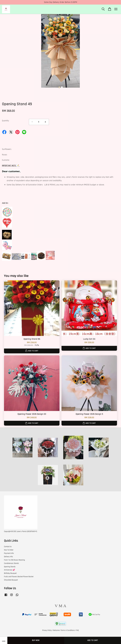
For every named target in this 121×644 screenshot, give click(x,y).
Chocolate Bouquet (11, 580)
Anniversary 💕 (9, 570)
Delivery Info (8, 557)
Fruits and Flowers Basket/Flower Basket (19, 577)
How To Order (9, 550)
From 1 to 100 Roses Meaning (14, 560)
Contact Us (8, 547)
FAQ (77, 630)
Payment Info (9, 553)
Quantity (5, 121)
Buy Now (36, 640)
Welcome (56, 630)
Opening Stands (10, 567)
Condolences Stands (11, 563)
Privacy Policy (47, 630)
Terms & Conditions (68, 630)
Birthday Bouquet (10, 573)
